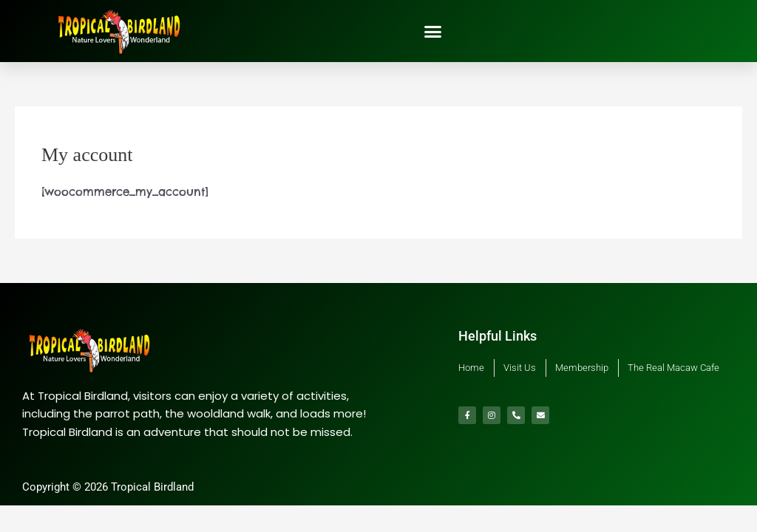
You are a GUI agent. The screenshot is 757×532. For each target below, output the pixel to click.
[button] (433, 31)
